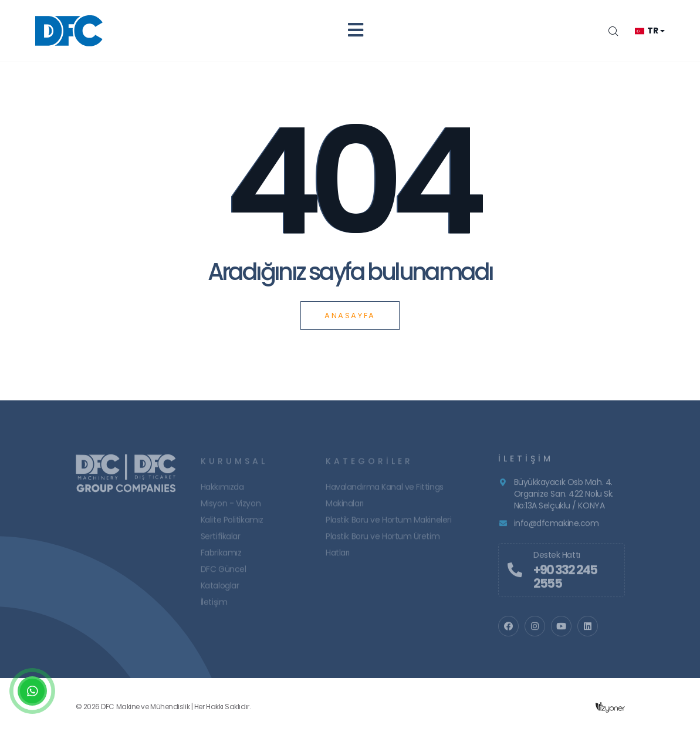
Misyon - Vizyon (231, 507)
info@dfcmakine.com (557, 527)
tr (646, 31)
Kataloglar (220, 589)
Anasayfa (350, 316)
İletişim (214, 605)
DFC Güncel (224, 572)
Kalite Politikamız (232, 523)
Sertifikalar (221, 540)
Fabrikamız (221, 556)
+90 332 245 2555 (565, 580)
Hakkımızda (222, 490)
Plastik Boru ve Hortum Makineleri (388, 523)
